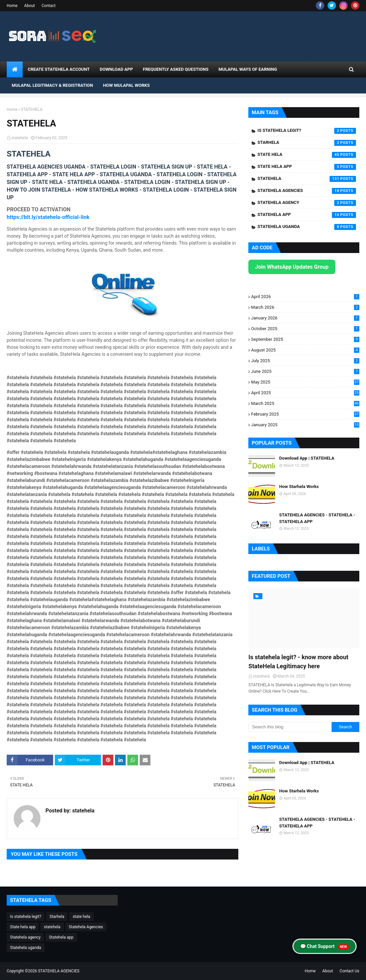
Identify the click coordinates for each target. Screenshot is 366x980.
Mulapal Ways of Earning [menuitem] (248, 69)
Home (12, 6)
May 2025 (305, 382)
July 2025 (305, 361)
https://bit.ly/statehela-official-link (48, 217)
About (29, 6)
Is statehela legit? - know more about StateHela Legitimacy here (298, 662)
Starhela (307, 143)
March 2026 (305, 307)
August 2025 (305, 350)
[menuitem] (15, 69)
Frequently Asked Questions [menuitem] (176, 69)
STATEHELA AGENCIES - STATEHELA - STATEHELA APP (317, 518)
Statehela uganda (307, 227)
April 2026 (305, 297)
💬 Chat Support (325, 946)
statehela (20, 138)
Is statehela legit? (307, 131)
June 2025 (305, 371)
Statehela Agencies (307, 191)
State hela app (307, 167)
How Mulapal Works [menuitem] (126, 85)
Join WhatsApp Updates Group (292, 267)
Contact (48, 6)
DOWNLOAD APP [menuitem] (116, 69)
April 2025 (305, 393)
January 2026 (305, 318)
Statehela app (307, 215)
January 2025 (305, 425)
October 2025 (305, 329)
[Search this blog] (290, 727)
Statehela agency (307, 203)
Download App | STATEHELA (307, 458)
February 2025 (305, 414)
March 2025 (305, 403)
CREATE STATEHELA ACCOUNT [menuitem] (59, 69)
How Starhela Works (299, 486)
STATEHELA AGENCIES (59, 971)
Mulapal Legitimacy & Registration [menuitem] (52, 85)
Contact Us (349, 971)
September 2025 (305, 339)
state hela (307, 155)
